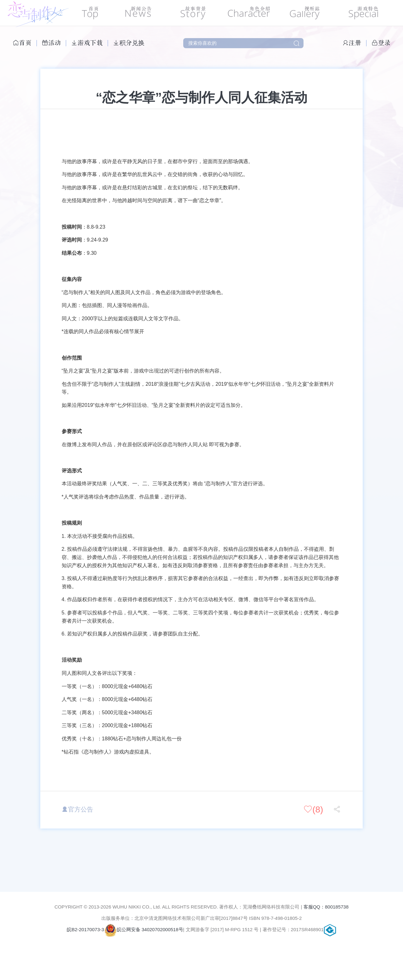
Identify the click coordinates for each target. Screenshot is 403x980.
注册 (352, 43)
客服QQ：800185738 (326, 907)
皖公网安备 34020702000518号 (144, 929)
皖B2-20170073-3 (85, 929)
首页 (22, 43)
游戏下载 (87, 43)
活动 (51, 43)
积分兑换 (129, 43)
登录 (381, 43)
